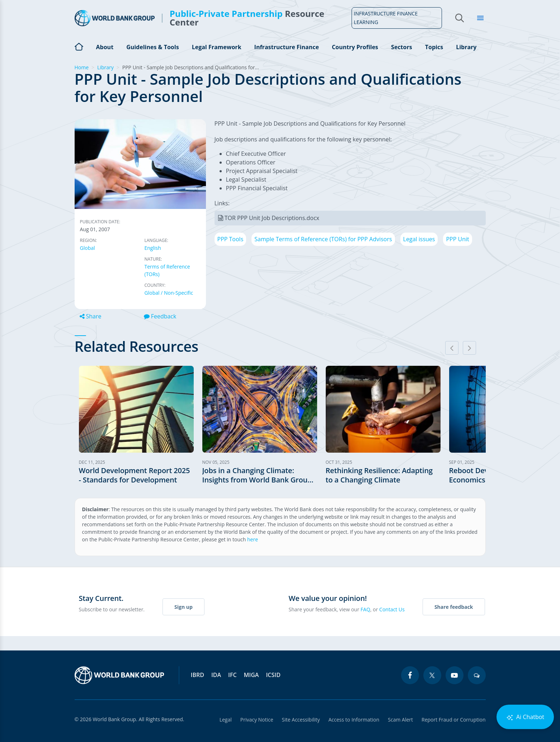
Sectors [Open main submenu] (402, 47)
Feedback (160, 316)
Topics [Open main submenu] (434, 47)
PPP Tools (230, 239)
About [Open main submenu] (105, 47)
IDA (216, 675)
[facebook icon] (410, 675)
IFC (232, 675)
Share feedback (454, 607)
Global (88, 248)
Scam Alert (400, 720)
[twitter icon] (432, 675)
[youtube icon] (455, 675)
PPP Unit (457, 239)
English (153, 248)
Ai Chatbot (525, 717)
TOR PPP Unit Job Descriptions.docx (272, 218)
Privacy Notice (257, 720)
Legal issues (419, 239)
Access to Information (354, 720)
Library (466, 47)
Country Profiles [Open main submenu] (355, 47)
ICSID (273, 675)
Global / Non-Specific (169, 293)
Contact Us (392, 609)
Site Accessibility (301, 720)
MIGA (251, 675)
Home (79, 46)
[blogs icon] (477, 675)
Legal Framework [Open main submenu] (217, 47)
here (253, 539)
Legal (226, 720)
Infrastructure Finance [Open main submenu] (287, 47)
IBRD (197, 675)
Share (91, 316)
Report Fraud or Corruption (454, 720)
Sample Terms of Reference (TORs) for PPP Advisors (323, 239)
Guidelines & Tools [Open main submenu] (152, 47)
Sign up (183, 607)
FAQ (365, 609)
